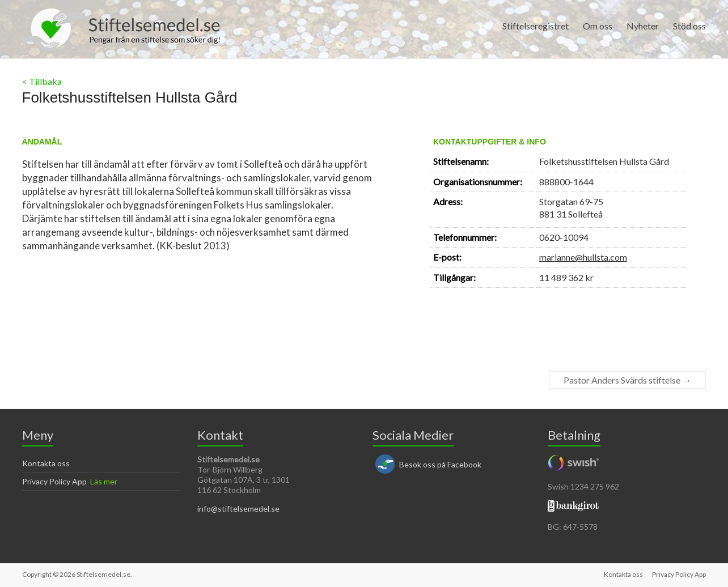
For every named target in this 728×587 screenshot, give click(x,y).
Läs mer (104, 481)
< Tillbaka (42, 81)
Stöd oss (689, 26)
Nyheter (643, 26)
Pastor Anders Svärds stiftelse (627, 380)
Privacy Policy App (54, 481)
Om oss (598, 26)
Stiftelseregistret (536, 26)
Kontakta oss (46, 463)
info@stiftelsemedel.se (238, 509)
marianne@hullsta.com (583, 257)
